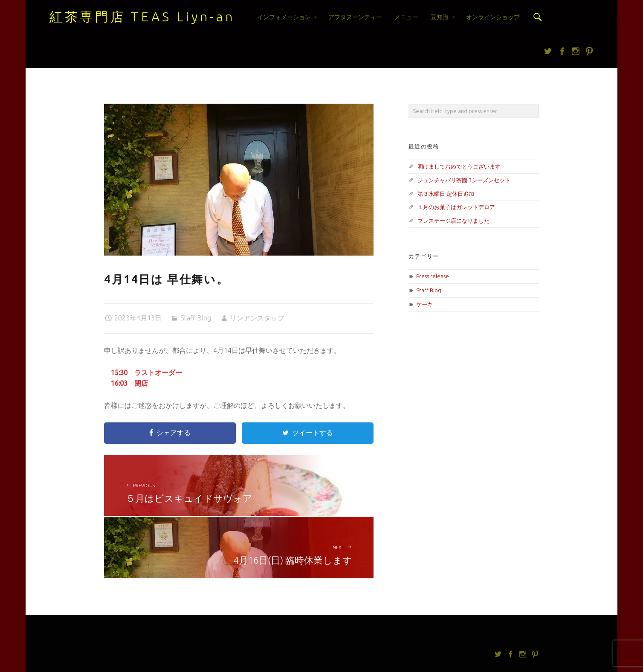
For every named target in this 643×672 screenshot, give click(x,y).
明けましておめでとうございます (459, 166)
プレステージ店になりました (453, 221)
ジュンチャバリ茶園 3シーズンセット (464, 180)
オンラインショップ (493, 17)
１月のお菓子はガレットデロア (456, 207)
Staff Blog (196, 318)
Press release (433, 276)
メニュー (406, 17)
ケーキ (424, 304)
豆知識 (440, 17)
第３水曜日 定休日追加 (446, 194)
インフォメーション (284, 17)
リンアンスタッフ (257, 318)
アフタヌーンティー (355, 17)
